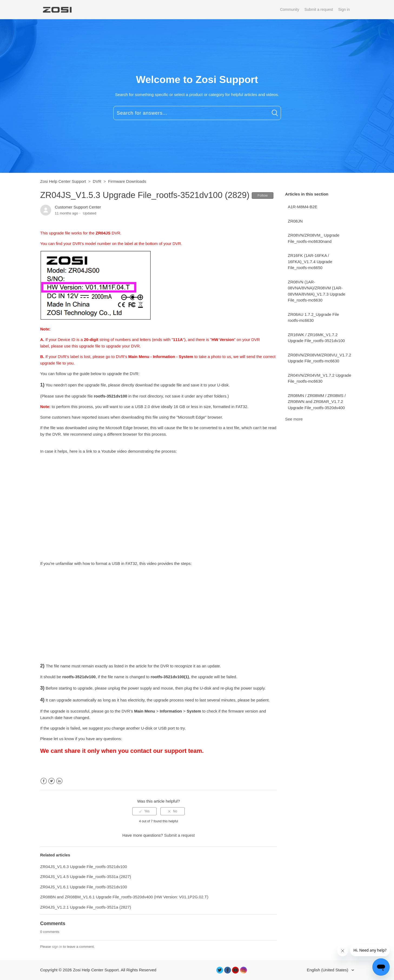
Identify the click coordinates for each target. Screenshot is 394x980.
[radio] (144, 811)
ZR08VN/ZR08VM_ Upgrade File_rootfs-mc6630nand (314, 238)
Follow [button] (263, 195)
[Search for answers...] (197, 113)
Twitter (52, 781)
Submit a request (319, 9)
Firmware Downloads (127, 181)
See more (294, 419)
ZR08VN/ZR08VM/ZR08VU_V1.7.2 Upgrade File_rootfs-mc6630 (319, 358)
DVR (97, 181)
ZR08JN (295, 221)
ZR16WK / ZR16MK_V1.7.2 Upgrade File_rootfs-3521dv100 (316, 338)
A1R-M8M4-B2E (302, 207)
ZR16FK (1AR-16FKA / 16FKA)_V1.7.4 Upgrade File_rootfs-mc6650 (310, 261)
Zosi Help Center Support (63, 181)
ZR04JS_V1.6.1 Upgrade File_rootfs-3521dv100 (84, 887)
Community (290, 9)
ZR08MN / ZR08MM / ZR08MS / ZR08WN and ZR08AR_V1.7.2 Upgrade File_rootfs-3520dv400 (317, 402)
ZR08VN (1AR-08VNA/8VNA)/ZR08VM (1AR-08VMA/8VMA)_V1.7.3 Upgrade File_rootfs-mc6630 (317, 291)
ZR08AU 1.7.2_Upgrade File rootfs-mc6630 (313, 317)
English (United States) (328, 970)
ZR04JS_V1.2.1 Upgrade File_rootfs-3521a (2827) (86, 907)
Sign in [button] (344, 9)
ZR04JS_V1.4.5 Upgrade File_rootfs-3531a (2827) (86, 877)
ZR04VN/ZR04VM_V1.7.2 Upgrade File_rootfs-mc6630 (319, 378)
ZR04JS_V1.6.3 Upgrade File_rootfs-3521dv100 (84, 867)
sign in (57, 947)
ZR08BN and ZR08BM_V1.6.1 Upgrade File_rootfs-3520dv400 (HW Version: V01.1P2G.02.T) (124, 897)
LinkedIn (59, 781)
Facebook (44, 781)
